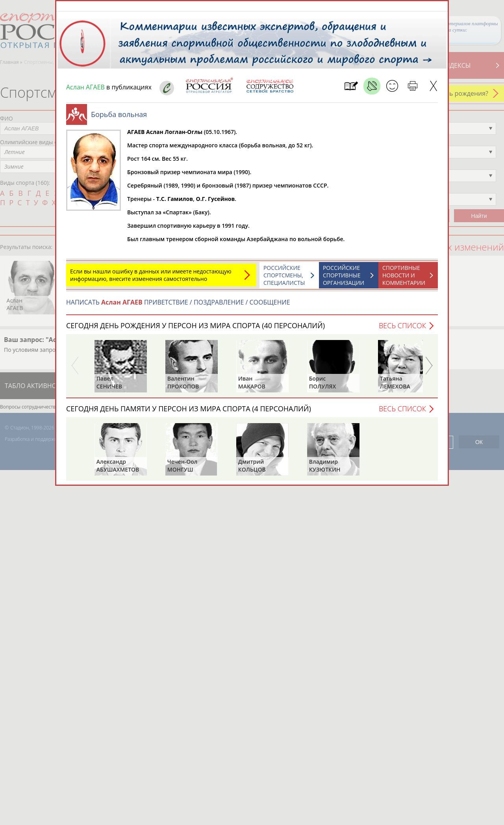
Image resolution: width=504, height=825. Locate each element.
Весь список (402, 329)
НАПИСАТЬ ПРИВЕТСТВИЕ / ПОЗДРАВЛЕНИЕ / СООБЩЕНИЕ (178, 306)
